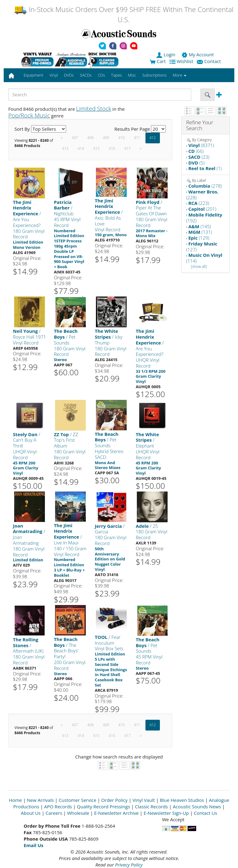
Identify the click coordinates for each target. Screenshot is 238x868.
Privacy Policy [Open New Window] (129, 865)
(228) (202, 195)
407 (75, 138)
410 (122, 138)
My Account (198, 54)
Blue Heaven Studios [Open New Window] (182, 800)
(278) (205, 186)
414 (81, 148)
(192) (204, 218)
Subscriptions (154, 75)
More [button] (180, 75)
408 (91, 138)
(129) (199, 238)
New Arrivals (40, 800)
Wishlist (182, 61)
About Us (31, 813)
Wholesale (78, 813)
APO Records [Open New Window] (58, 806)
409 (106, 138)
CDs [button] (101, 75)
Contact (209, 61)
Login (166, 54)
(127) (202, 247)
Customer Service (77, 800)
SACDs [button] (86, 75)
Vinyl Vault (144, 800)
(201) (202, 209)
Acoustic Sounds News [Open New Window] (197, 806)
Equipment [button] (34, 75)
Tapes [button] (116, 75)
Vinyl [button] (54, 75)
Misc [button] (132, 75)
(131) (200, 232)
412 (153, 138)
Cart (158, 61)
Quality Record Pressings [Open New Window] (103, 806)
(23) (199, 157)
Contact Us (205, 813)
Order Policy (114, 800)
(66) (196, 151)
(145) (200, 226)
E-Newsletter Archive (116, 813)
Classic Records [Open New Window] (151, 806)
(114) (204, 258)
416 (112, 148)
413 (65, 148)
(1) (205, 168)
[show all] (199, 267)
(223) (199, 203)
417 (127, 148)
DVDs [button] (69, 75)
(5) (196, 163)
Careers (54, 813)
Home (15, 800)
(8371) (201, 145)
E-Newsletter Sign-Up (166, 813)
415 (96, 148)
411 (137, 138)
